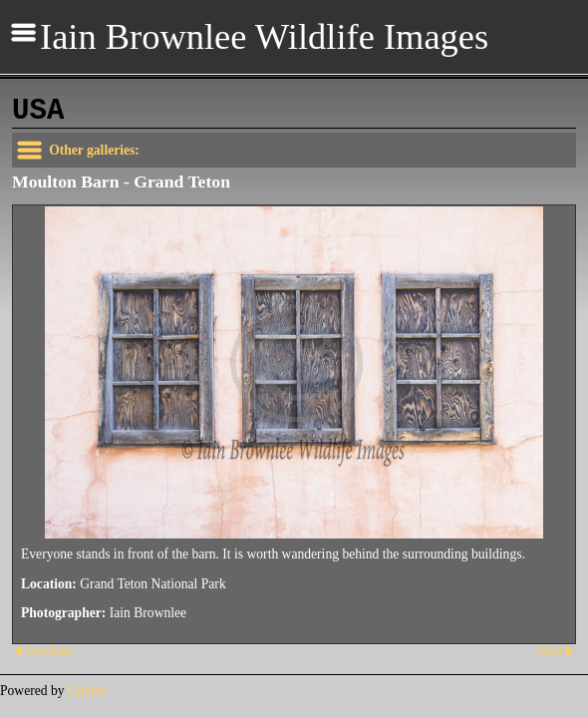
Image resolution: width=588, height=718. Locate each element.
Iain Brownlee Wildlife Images (264, 37)
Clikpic (88, 691)
